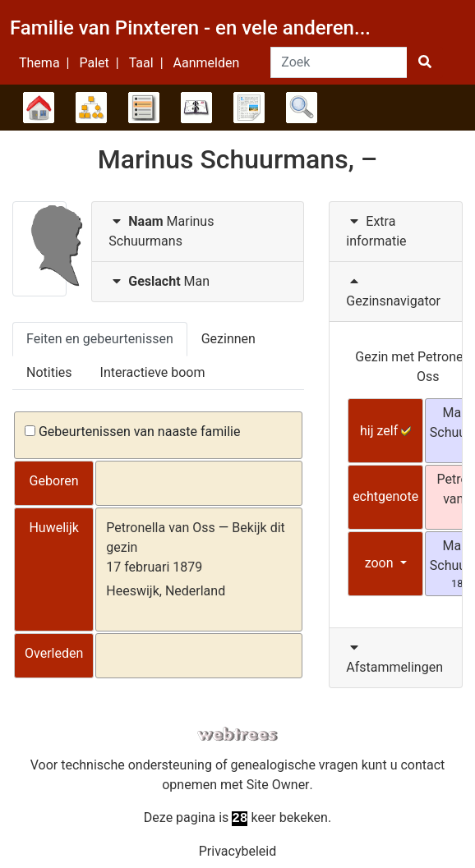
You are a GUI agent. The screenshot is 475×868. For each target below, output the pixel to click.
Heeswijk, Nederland (166, 591)
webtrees (237, 735)
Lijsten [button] (144, 108)
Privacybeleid (237, 851)
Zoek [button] (302, 108)
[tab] (198, 232)
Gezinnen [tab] (228, 339)
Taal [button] (141, 63)
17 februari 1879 (154, 567)
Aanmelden (207, 63)
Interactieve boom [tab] (153, 372)
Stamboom (39, 108)
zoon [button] (381, 563)
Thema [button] (39, 63)
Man (159, 281)
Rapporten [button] (249, 108)
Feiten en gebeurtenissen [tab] (100, 339)
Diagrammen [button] (91, 108)
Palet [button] (94, 63)
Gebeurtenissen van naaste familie (132, 432)
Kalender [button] (196, 108)
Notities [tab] (49, 372)
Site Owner (278, 785)
